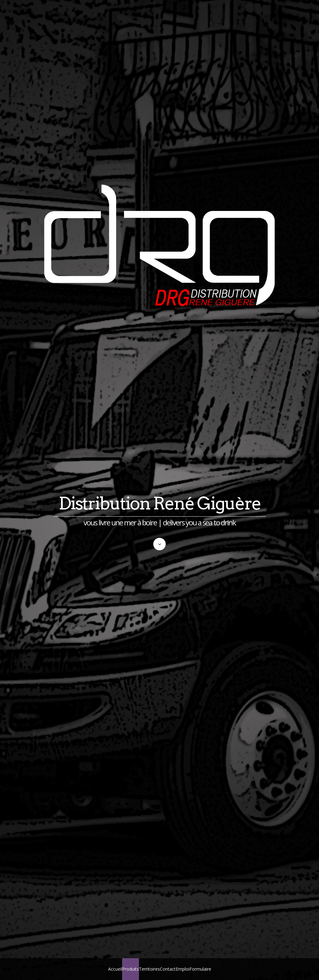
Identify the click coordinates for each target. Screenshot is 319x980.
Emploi (183, 969)
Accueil (115, 969)
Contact (168, 969)
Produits (131, 969)
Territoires (149, 969)
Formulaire (200, 969)
